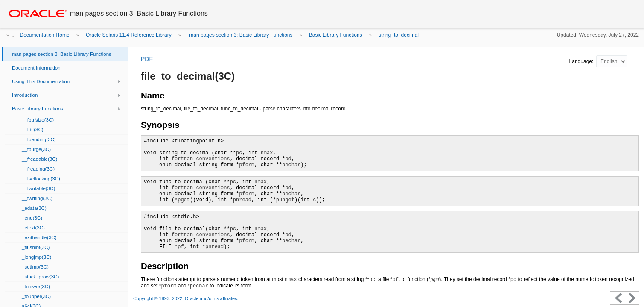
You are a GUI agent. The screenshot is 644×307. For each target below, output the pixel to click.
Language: (582, 61)
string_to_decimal (399, 35)
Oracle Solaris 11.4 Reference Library (129, 35)
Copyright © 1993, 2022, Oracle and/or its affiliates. (186, 298)
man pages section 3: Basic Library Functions (240, 35)
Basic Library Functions (336, 35)
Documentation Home (45, 35)
